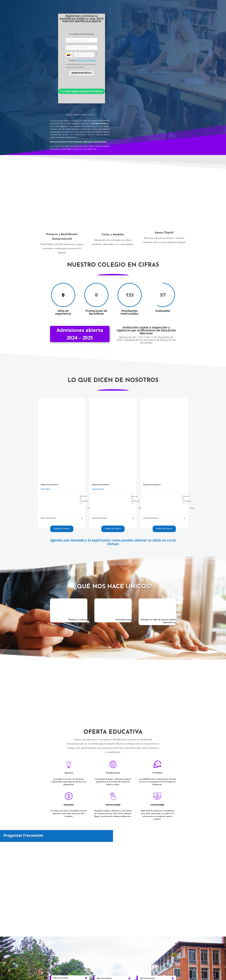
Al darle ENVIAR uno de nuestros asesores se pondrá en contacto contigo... (81, 66)
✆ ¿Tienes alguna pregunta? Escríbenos (82, 91)
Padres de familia (62, 529)
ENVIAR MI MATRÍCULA (82, 73)
